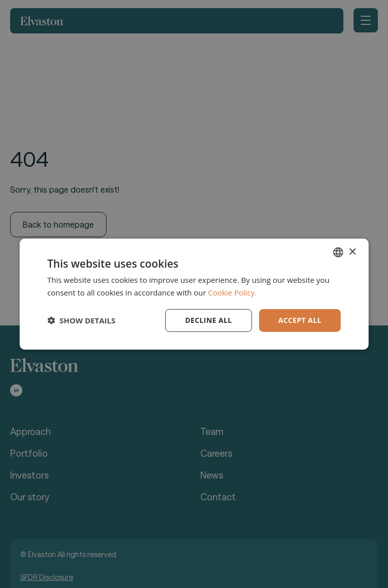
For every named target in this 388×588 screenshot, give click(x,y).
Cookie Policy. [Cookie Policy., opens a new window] (232, 292)
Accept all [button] (299, 320)
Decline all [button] (208, 320)
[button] (81, 320)
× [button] (352, 252)
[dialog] (194, 294)
